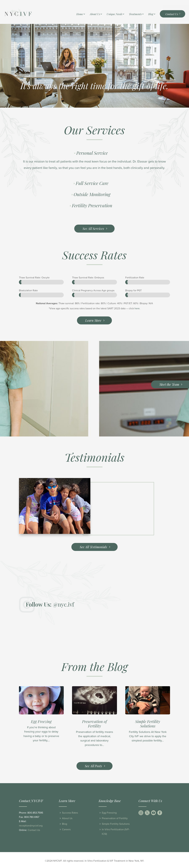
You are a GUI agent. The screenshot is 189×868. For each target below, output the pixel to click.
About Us (95, 14)
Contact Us (172, 14)
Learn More (93, 320)
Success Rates (70, 813)
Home (80, 14)
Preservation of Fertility (94, 724)
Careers (66, 829)
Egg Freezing (41, 721)
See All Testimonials (93, 547)
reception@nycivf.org (31, 826)
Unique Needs (114, 14)
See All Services (93, 229)
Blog (151, 14)
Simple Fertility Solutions (148, 724)
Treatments (135, 14)
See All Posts (93, 766)
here (137, 308)
